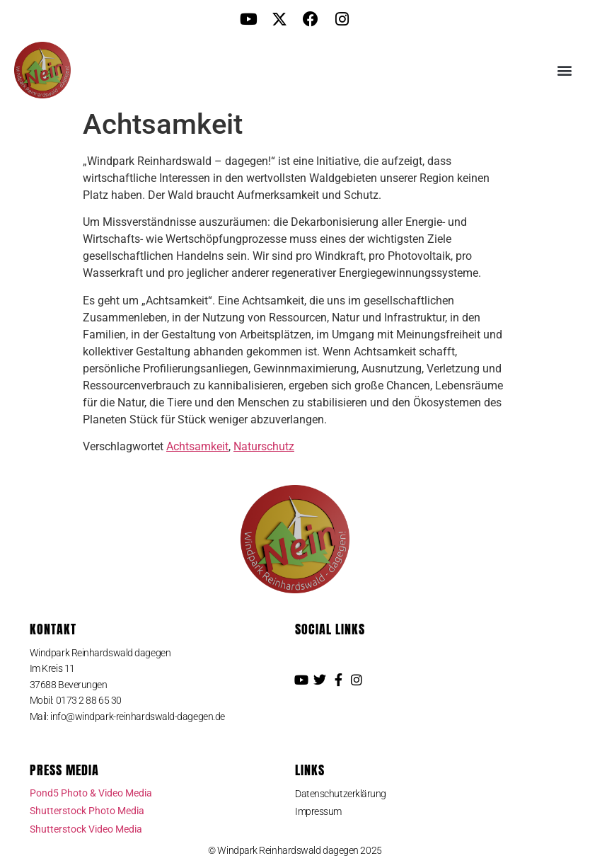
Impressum (318, 811)
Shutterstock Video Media (86, 829)
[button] (564, 70)
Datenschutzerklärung (341, 794)
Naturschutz (264, 446)
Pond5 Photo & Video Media (91, 793)
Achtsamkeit (197, 446)
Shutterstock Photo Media (87, 811)
